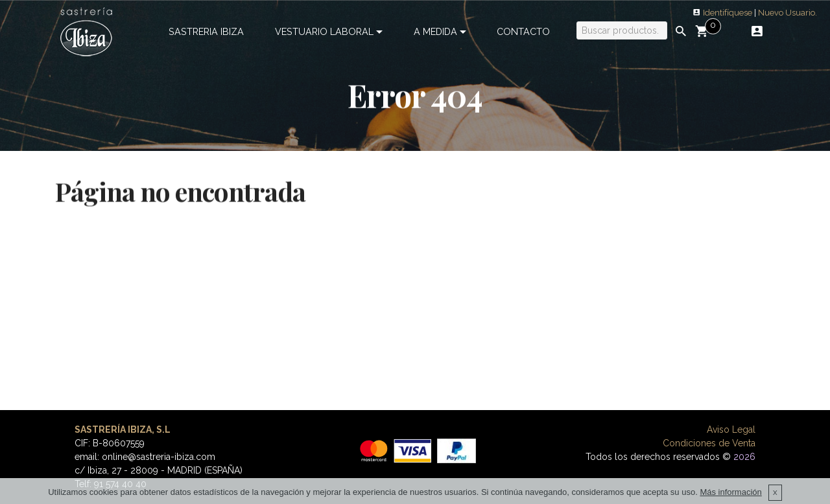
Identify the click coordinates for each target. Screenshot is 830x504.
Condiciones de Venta (709, 443)
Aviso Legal (731, 430)
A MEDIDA (435, 31)
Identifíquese (728, 13)
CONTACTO (523, 31)
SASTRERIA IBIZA (206, 31)
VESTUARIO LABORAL (324, 31)
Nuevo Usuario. (788, 13)
